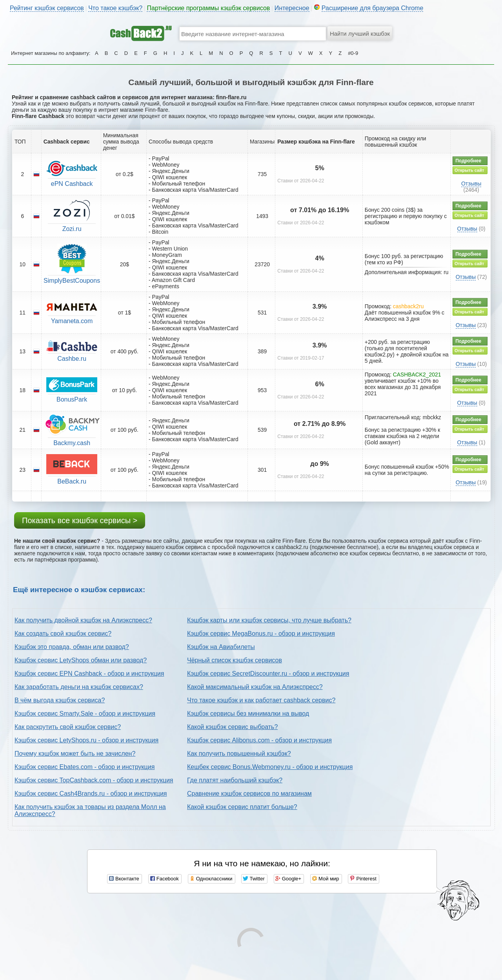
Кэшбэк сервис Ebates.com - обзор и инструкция (85, 767)
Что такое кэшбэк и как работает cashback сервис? (261, 700)
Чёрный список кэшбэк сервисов (235, 660)
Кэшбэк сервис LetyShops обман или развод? (81, 660)
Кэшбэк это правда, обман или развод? (72, 647)
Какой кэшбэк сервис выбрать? (232, 727)
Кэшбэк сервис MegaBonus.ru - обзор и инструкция (261, 634)
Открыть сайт (469, 170)
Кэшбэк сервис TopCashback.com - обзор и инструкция (94, 780)
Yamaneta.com (72, 321)
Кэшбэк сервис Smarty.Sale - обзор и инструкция (85, 714)
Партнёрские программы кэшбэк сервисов (208, 8)
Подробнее (468, 161)
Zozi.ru (72, 229)
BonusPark (72, 399)
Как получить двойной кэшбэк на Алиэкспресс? (83, 620)
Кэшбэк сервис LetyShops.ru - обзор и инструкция (86, 740)
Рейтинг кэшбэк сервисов (47, 8)
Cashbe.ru (72, 359)
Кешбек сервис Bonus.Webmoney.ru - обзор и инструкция (270, 767)
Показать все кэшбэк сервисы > (80, 520)
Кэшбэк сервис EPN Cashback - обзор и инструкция (89, 674)
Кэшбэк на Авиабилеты (221, 647)
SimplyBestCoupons (72, 281)
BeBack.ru (72, 481)
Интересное (292, 8)
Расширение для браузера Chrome (373, 8)
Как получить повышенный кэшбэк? (239, 754)
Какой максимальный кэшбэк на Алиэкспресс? (255, 687)
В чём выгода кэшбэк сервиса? (60, 700)
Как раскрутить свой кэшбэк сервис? (68, 727)
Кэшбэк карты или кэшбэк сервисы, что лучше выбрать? (269, 620)
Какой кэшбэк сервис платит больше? (242, 807)
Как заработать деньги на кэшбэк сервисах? (79, 687)
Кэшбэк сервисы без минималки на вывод (248, 714)
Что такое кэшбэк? (115, 8)
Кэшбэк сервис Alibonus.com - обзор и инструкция (259, 740)
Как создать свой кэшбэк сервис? (63, 634)
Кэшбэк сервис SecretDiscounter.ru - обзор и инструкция (268, 674)
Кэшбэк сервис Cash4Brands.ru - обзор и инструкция (91, 794)
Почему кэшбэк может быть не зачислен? (75, 754)
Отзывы (471, 184)
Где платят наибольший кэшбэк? (235, 780)
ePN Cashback (72, 184)
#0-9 (353, 53)
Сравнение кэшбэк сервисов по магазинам (249, 794)
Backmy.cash (72, 443)
